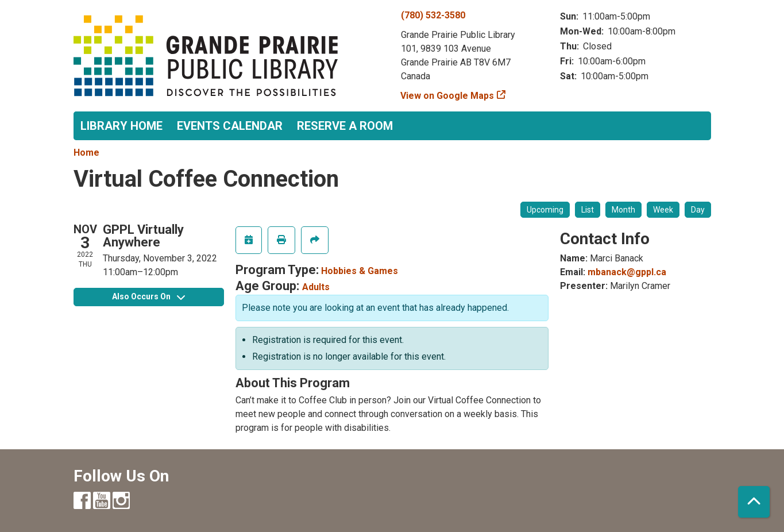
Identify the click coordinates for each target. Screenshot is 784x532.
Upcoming (545, 210)
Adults (316, 287)
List (588, 210)
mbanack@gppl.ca (627, 272)
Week (663, 210)
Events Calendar (230, 126)
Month (623, 210)
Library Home (121, 126)
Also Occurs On (148, 296)
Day (698, 210)
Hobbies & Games (360, 271)
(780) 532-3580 (433, 15)
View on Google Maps (447, 96)
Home (86, 153)
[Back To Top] (754, 502)
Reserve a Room (345, 126)
